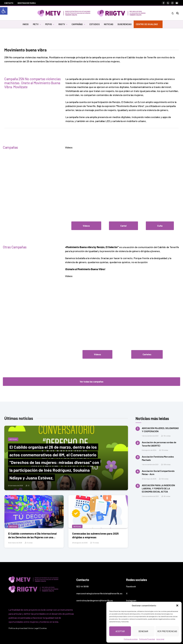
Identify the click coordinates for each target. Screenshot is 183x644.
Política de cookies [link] (131, 639)
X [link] (127, 593)
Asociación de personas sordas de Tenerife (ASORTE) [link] (159, 444)
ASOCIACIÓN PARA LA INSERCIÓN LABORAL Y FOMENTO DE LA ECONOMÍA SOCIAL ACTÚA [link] (158, 488)
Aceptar (120, 631)
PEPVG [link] (48, 24)
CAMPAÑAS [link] (77, 24)
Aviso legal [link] (160, 639)
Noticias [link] (13, 439)
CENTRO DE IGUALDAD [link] (147, 24)
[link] (4, 11)
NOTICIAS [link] (109, 24)
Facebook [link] (131, 586)
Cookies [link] (43, 628)
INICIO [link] (26, 24)
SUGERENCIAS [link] (125, 24)
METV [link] (36, 24)
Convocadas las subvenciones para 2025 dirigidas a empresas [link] (95, 535)
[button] (177, 605)
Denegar (143, 631)
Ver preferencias (167, 631)
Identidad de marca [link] (27, 3)
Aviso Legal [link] (33, 628)
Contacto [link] (9, 3)
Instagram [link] (131, 600)
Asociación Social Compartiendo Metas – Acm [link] (158, 472)
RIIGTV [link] (62, 24)
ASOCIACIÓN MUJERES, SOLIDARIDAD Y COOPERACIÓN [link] (160, 430)
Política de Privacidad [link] (147, 639)
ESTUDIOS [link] (95, 24)
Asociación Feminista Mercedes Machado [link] (158, 458)
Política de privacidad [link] (18, 628)
